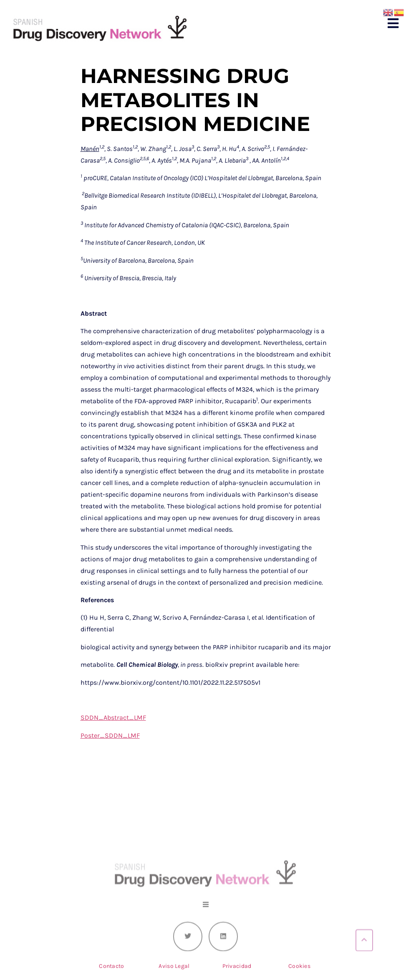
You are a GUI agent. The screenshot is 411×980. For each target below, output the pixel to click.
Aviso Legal (174, 966)
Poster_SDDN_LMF (110, 735)
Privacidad (237, 966)
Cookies (299, 966)
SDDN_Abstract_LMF (113, 717)
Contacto (111, 966)
